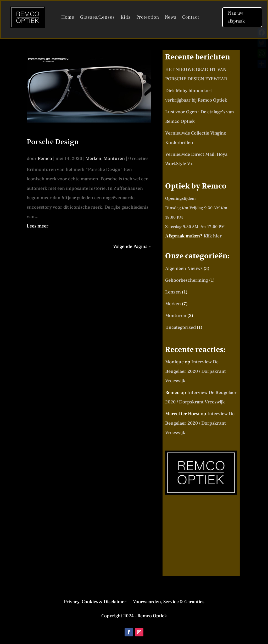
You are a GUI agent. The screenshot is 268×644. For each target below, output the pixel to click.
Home (68, 18)
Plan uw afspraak (236, 17)
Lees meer (38, 226)
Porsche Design (53, 142)
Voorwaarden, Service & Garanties (168, 602)
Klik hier (213, 236)
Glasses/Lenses (97, 18)
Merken (93, 159)
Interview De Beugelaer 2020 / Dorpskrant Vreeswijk (196, 371)
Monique (174, 362)
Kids (126, 18)
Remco (45, 159)
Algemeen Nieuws (184, 268)
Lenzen (173, 292)
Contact (191, 18)
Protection (148, 18)
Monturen (114, 159)
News (171, 18)
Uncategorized (180, 327)
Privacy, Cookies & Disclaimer (96, 602)
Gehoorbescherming (187, 280)
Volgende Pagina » (132, 246)
